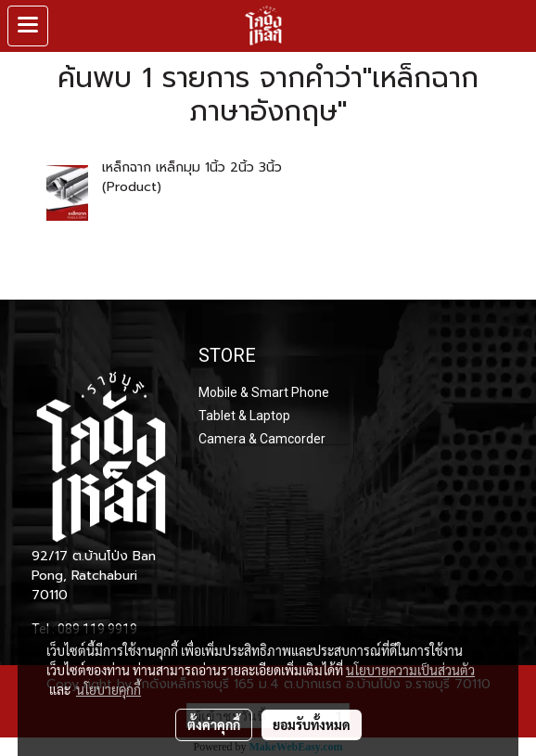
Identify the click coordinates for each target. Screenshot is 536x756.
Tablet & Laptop (244, 416)
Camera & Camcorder (262, 439)
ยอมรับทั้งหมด (312, 724)
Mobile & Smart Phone (264, 392)
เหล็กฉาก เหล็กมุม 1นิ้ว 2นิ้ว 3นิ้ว (192, 167)
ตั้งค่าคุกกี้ (214, 724)
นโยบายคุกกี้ (108, 689)
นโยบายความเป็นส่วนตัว (410, 670)
